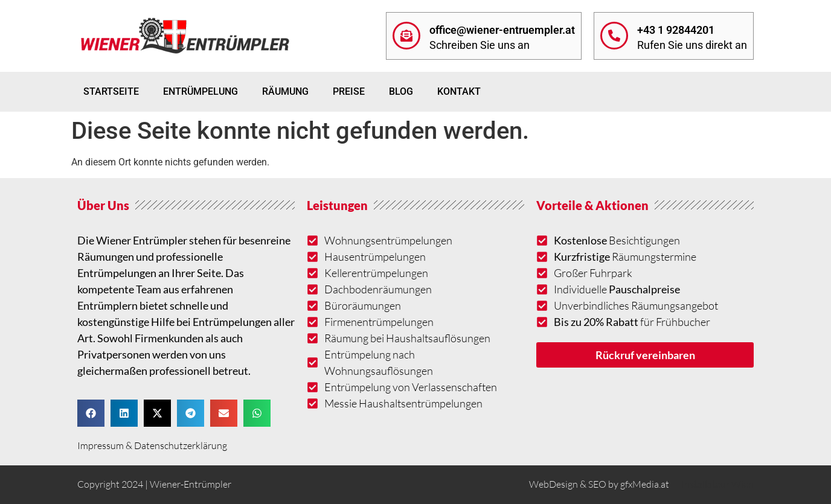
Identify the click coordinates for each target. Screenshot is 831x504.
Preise (349, 91)
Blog (401, 91)
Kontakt (459, 91)
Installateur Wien (717, 484)
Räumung (285, 91)
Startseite (111, 91)
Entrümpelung (201, 91)
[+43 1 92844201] (614, 36)
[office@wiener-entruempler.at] (406, 36)
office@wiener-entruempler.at (502, 30)
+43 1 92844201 (676, 30)
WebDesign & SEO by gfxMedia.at (599, 484)
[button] (91, 413)
